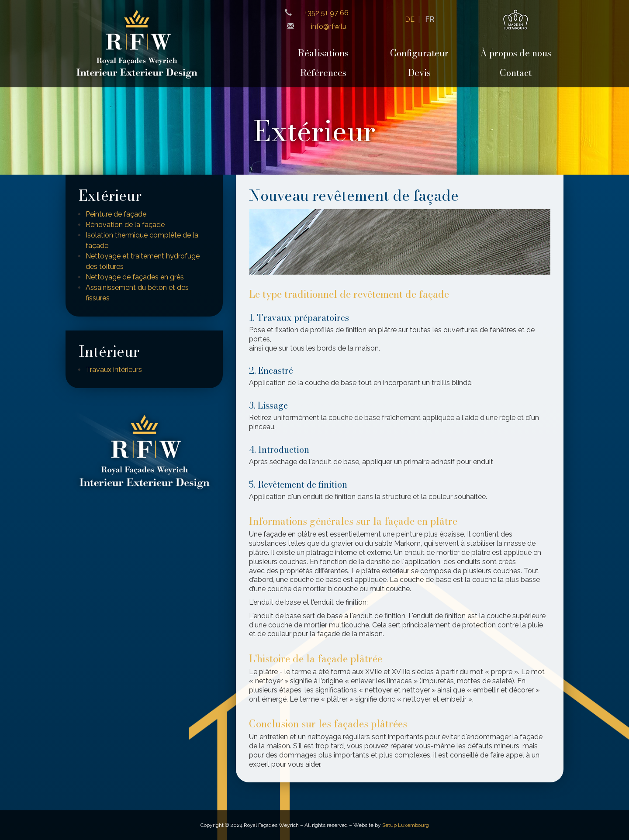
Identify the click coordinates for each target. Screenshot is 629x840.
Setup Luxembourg (406, 825)
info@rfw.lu (329, 26)
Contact (516, 73)
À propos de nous (516, 53)
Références (323, 73)
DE (410, 19)
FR (430, 19)
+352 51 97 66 (327, 13)
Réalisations (323, 53)
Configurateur (419, 53)
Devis (419, 73)
